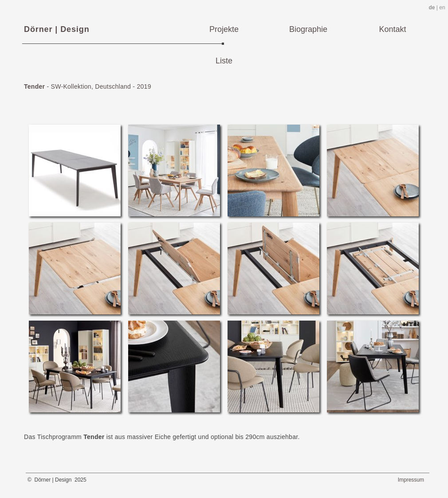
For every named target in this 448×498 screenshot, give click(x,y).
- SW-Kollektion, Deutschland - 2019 (88, 86)
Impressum (411, 480)
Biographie (308, 29)
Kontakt (392, 29)
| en (437, 8)
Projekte (224, 29)
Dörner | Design (57, 29)
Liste (224, 61)
